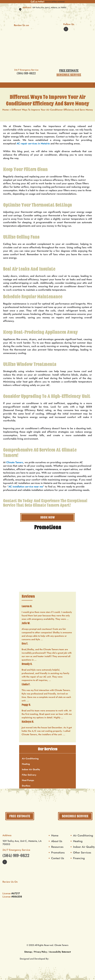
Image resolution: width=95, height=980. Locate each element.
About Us (57, 841)
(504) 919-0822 (26, 73)
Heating (26, 764)
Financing (79, 858)
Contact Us (12, 501)
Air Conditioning (30, 759)
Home (6, 110)
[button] (94, 84)
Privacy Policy (41, 952)
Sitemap (28, 952)
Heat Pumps (28, 780)
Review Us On (15, 882)
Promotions (58, 852)
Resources (57, 847)
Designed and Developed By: (34, 959)
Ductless (26, 786)
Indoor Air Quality (31, 769)
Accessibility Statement (60, 952)
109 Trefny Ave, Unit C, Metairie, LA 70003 (49, 8)
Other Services (82, 852)
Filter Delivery (29, 775)
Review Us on (26, 25)
